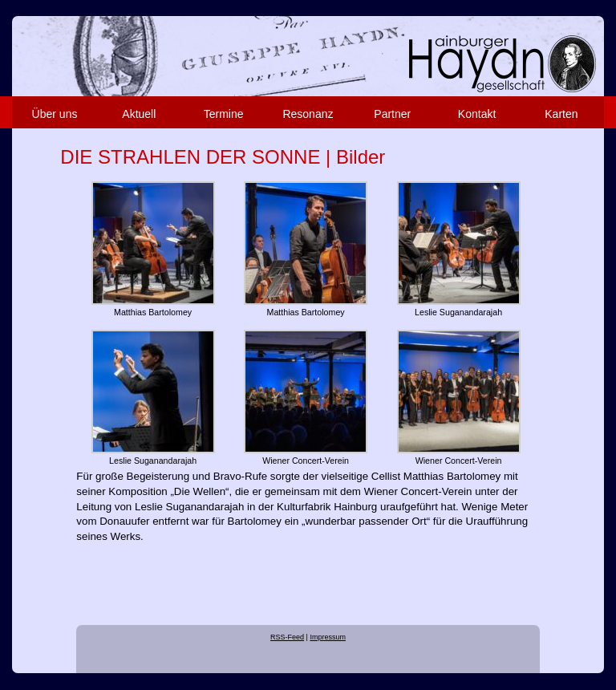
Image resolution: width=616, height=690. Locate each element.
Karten (561, 114)
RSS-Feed (287, 637)
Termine (224, 114)
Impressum (328, 637)
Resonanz (308, 114)
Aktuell (139, 114)
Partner (392, 114)
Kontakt (477, 114)
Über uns (55, 114)
